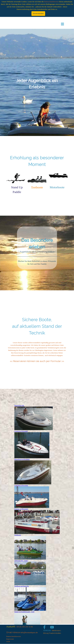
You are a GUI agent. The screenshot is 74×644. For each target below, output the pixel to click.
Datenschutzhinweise (51, 2)
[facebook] (44, 627)
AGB (8, 642)
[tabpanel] (37, 82)
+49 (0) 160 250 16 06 (24, 627)
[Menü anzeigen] (62, 24)
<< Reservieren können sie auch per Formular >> (37, 361)
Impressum (10, 639)
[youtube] (52, 627)
